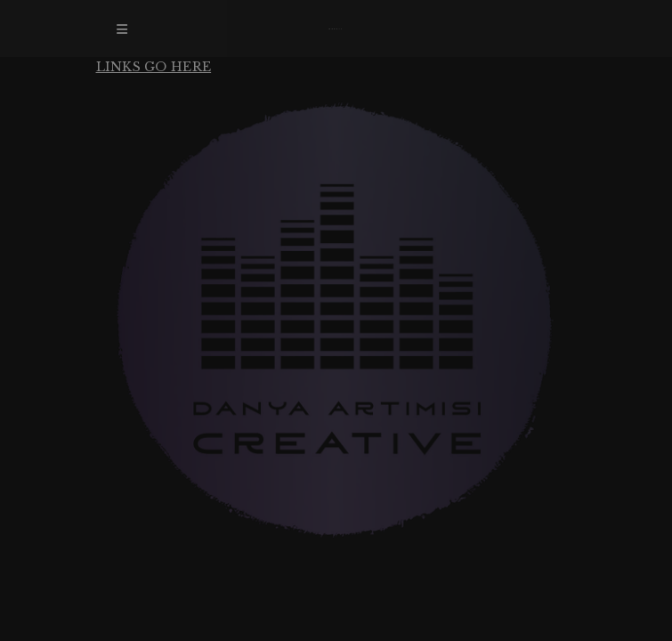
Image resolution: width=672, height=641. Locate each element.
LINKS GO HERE (154, 67)
